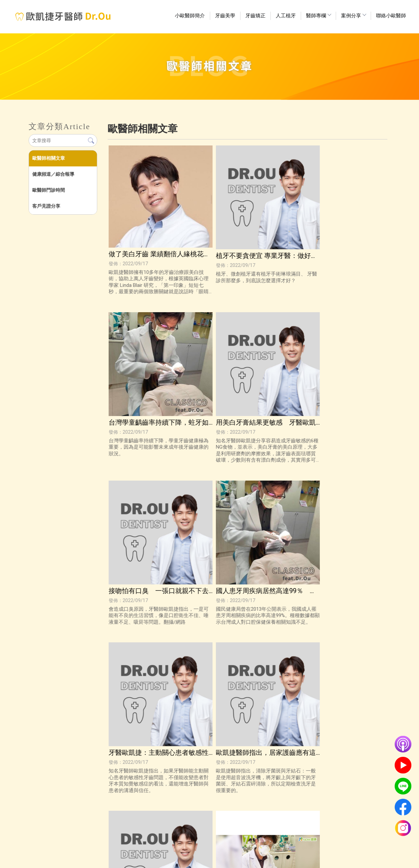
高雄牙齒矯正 (242, 860)
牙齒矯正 (255, 16)
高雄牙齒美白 (177, 860)
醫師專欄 (318, 16)
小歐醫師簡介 (190, 16)
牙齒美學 (225, 16)
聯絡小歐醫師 (391, 16)
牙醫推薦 (219, 860)
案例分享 (353, 16)
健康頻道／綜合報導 (53, 174)
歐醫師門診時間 (48, 190)
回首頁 (118, 847)
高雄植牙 (200, 860)
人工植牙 (286, 16)
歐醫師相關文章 (48, 158)
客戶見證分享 (46, 206)
